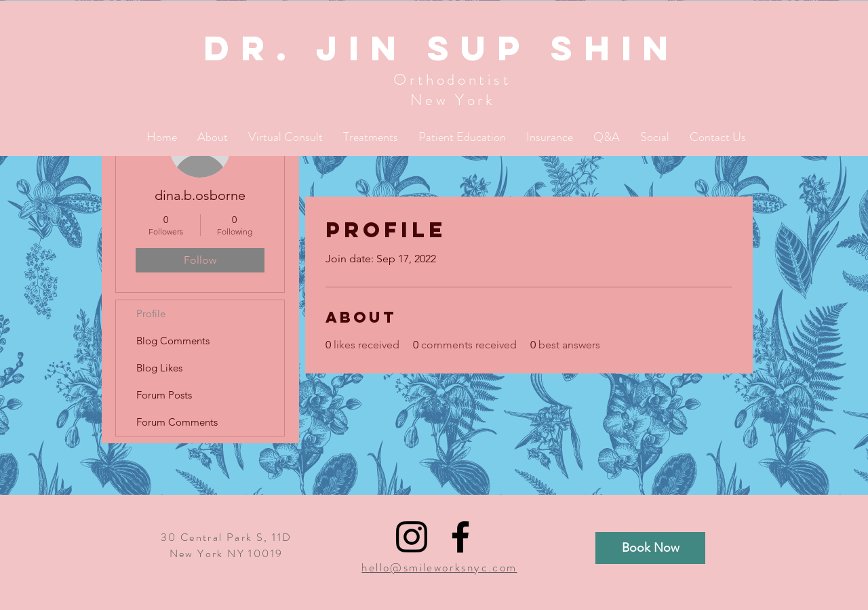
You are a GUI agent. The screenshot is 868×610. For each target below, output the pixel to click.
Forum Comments (177, 422)
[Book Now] (650, 548)
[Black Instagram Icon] (412, 537)
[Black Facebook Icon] (460, 537)
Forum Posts (164, 395)
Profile (151, 313)
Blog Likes (159, 368)
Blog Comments (173, 341)
